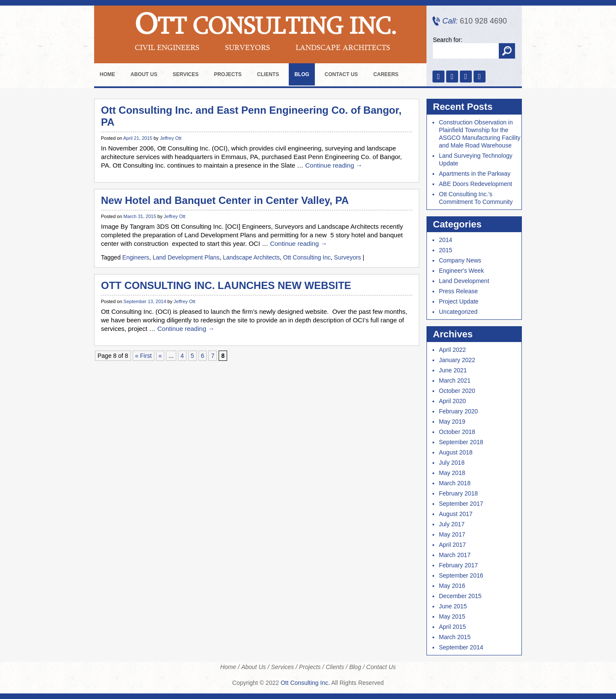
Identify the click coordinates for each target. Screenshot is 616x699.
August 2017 (456, 514)
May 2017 (452, 534)
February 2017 (458, 565)
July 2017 (452, 524)
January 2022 (457, 360)
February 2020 (458, 411)
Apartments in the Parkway (475, 174)
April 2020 (452, 401)
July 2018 (452, 463)
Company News (460, 260)
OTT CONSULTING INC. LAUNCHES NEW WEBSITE (226, 285)
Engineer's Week (461, 271)
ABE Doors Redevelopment (475, 184)
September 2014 (461, 647)
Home (107, 74)
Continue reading (333, 165)
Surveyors (348, 257)
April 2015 (452, 627)
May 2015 (452, 616)
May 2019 (452, 422)
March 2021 (455, 380)
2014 (446, 240)
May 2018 (452, 473)
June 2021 (453, 370)
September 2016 (461, 575)
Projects (228, 74)
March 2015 (455, 637)
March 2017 (455, 555)
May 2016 (452, 586)
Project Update (459, 301)
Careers (386, 74)
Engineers (136, 257)
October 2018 (457, 432)
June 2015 (453, 606)
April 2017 (452, 545)
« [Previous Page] (160, 356)
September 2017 (461, 504)
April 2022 (452, 350)
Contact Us (341, 74)
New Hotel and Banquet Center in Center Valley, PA (225, 200)
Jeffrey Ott (171, 138)
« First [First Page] (144, 356)
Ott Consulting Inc (307, 257)
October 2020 (457, 391)
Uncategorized (458, 312)
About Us (144, 74)
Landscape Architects (251, 257)
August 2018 (456, 452)
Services (186, 74)
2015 (446, 250)
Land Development (464, 281)
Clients (268, 74)
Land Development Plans (186, 257)
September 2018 (461, 442)
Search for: (447, 40)
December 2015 (460, 596)
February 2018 (458, 493)
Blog (302, 74)
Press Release (458, 291)
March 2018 (455, 483)
